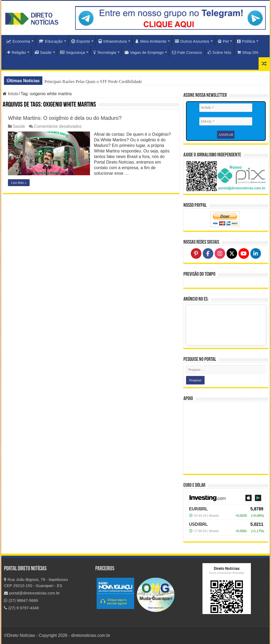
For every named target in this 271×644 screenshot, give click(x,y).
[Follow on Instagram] (220, 253)
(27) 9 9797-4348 (21, 608)
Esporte (81, 41)
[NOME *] (226, 108)
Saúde (43, 52)
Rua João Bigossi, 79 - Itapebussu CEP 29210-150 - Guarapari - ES (36, 582)
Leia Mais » (19, 183)
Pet (223, 41)
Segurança (73, 52)
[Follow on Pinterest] (196, 253)
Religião (17, 52)
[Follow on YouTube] (244, 253)
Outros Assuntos (192, 41)
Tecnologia (105, 52)
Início (10, 94)
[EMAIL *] (226, 121)
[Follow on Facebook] (208, 253)
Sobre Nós (220, 52)
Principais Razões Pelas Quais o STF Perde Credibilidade (93, 82)
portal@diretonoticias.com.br (32, 593)
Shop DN (248, 52)
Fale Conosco (187, 52)
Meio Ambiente (151, 41)
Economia (18, 41)
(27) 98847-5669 (21, 600)
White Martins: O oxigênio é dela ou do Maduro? (65, 118)
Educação (51, 41)
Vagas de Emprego (144, 52)
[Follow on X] (232, 253)
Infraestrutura (113, 41)
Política (246, 41)
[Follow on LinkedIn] (256, 253)
